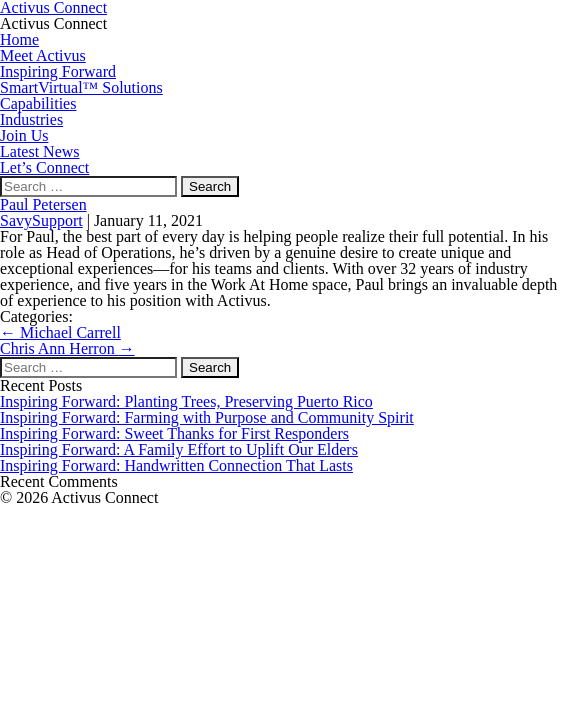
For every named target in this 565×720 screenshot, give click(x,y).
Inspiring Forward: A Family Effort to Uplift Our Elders (179, 449)
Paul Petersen (43, 204)
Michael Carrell (60, 332)
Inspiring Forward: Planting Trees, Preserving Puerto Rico (186, 401)
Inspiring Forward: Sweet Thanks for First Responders (174, 433)
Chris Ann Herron (67, 348)
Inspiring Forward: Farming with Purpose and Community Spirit (207, 417)
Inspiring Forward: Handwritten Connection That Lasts (176, 465)
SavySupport (41, 220)
